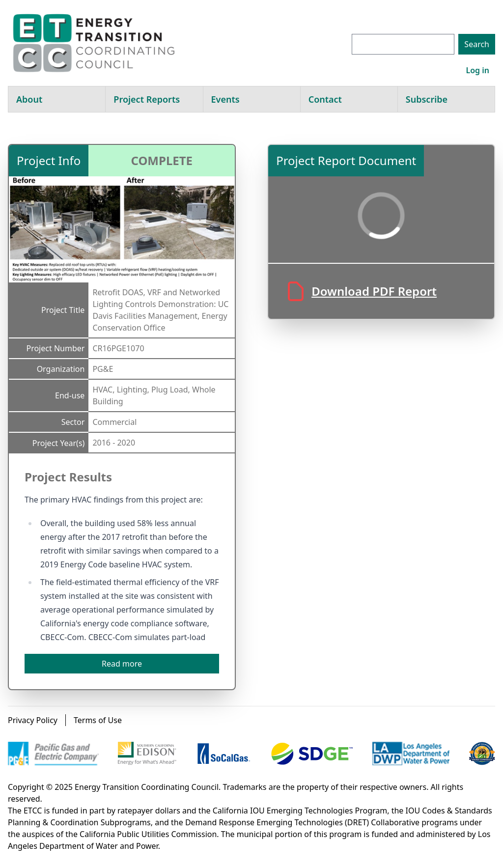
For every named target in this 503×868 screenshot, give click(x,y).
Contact (325, 99)
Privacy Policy (33, 720)
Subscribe (427, 99)
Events (225, 99)
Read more (122, 664)
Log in (477, 70)
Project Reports (147, 99)
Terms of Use (98, 720)
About (29, 99)
